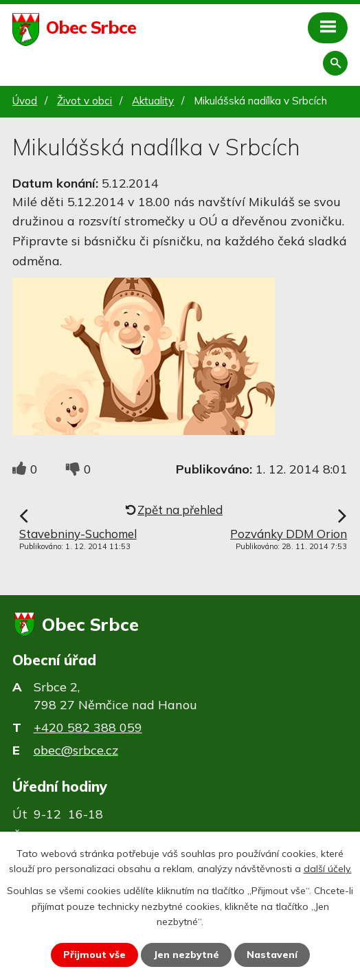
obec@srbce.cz (76, 750)
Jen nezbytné (186, 955)
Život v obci (85, 101)
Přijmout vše (94, 955)
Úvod (25, 101)
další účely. (328, 869)
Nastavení (272, 955)
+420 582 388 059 (88, 727)
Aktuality (153, 101)
